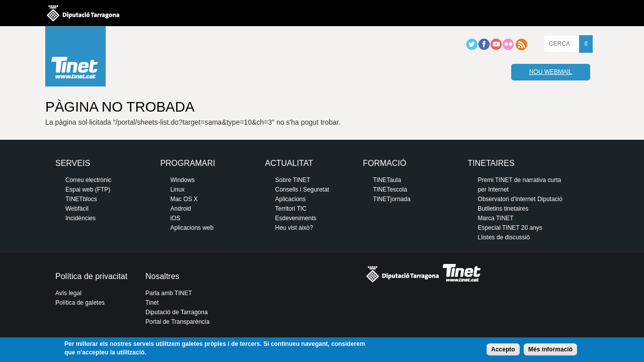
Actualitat (289, 163)
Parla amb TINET (169, 293)
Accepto (503, 349)
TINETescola (390, 190)
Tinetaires (491, 163)
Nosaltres (163, 276)
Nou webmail (551, 72)
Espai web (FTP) (88, 190)
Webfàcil (77, 209)
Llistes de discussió (504, 237)
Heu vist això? (294, 228)
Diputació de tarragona (83, 13)
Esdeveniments (296, 218)
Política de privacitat (91, 276)
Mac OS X (184, 199)
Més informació (550, 349)
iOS (175, 218)
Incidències (80, 218)
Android (180, 209)
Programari (187, 163)
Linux (177, 190)
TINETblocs (81, 199)
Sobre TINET (293, 180)
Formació (384, 163)
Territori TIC (291, 209)
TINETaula (387, 180)
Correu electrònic (88, 180)
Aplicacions (291, 199)
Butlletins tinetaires (503, 209)
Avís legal (68, 293)
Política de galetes (80, 303)
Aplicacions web (192, 228)
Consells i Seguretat (302, 190)
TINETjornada (392, 199)
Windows (182, 180)
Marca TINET (496, 218)
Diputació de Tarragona (177, 312)
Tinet (152, 303)
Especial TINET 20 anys (510, 228)
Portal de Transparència (177, 322)
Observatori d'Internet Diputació (520, 199)
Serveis (73, 163)
